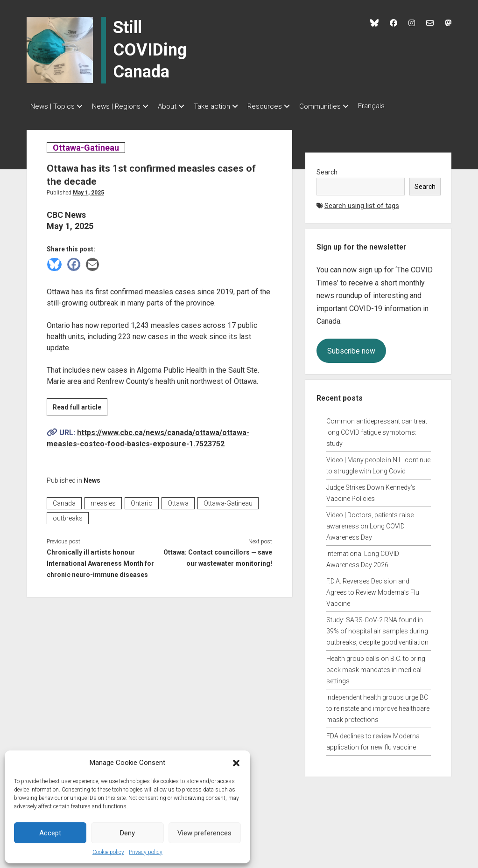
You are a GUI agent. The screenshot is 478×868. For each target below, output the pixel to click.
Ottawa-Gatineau (86, 145)
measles (103, 500)
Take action (226, 106)
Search (327, 169)
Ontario (142, 500)
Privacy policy (146, 852)
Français (399, 106)
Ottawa (178, 500)
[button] (236, 763)
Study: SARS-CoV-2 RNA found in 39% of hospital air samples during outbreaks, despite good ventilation (377, 628)
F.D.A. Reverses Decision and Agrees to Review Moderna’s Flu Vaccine (373, 590)
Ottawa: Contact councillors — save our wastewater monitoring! (218, 555)
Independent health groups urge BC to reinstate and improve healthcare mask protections (378, 706)
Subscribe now (351, 348)
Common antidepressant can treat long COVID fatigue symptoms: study (377, 430)
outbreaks (68, 515)
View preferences (204, 833)
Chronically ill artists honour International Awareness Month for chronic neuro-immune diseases (100, 561)
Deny (127, 833)
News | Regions (121, 106)
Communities (343, 106)
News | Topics (53, 106)
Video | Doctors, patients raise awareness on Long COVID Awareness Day (370, 523)
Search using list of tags (362, 203)
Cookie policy (108, 852)
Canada (64, 500)
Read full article (80, 406)
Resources (283, 106)
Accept (50, 833)
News (92, 478)
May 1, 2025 (88, 190)
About (176, 106)
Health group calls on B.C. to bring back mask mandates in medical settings (376, 667)
